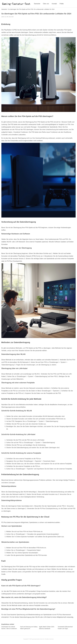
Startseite (37, 4)
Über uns (46, 4)
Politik (62, 4)
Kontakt (54, 4)
